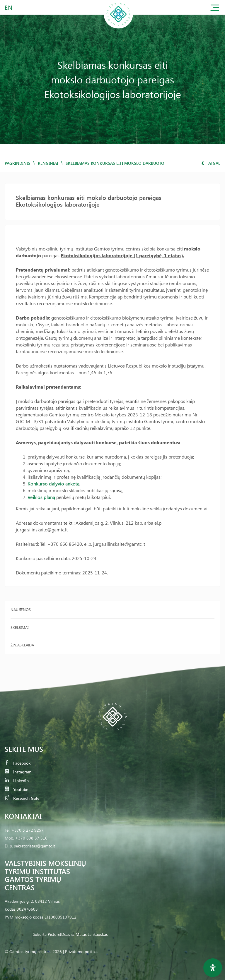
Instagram (18, 772)
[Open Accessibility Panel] (213, 968)
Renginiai (48, 163)
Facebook (18, 763)
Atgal (211, 163)
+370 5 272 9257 (28, 830)
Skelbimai (19, 627)
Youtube (16, 789)
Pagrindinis (17, 163)
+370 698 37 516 (31, 838)
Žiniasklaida (22, 645)
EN (9, 7)
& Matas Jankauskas (90, 934)
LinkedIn (17, 781)
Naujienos (21, 609)
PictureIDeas (59, 934)
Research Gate (22, 798)
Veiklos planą (41, 497)
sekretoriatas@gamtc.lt (35, 846)
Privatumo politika (81, 951)
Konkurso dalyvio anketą (53, 484)
